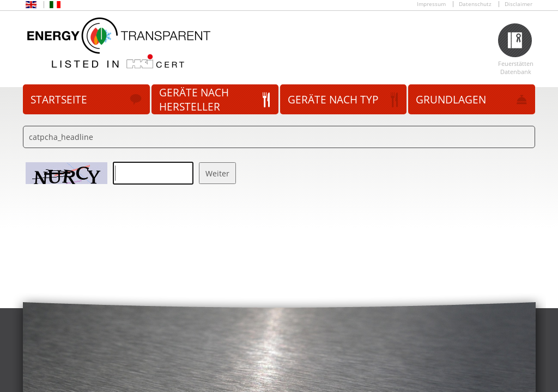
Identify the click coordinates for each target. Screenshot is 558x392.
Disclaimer (518, 4)
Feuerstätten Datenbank (516, 68)
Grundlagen (451, 100)
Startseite (59, 100)
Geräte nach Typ (333, 100)
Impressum (431, 4)
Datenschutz (475, 4)
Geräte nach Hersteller (194, 100)
